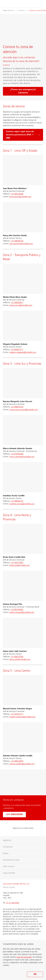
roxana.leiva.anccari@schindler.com (24, 410)
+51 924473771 (17, 714)
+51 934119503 (17, 563)
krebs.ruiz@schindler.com (20, 565)
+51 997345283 (17, 610)
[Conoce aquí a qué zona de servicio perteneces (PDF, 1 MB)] (23, 135)
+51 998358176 (17, 241)
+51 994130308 (17, 194)
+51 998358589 (14, 815)
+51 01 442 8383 (13, 903)
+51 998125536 (17, 657)
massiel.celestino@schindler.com (22, 717)
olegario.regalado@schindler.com (23, 352)
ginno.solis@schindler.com (20, 659)
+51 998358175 (17, 501)
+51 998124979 (17, 761)
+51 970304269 (17, 454)
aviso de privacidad (24, 957)
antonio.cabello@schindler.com (22, 764)
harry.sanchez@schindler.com (21, 244)
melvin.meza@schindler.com (21, 305)
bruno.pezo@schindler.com (20, 197)
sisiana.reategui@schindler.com (22, 612)
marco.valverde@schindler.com (22, 457)
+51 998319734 (17, 407)
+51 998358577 (17, 303)
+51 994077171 (17, 350)
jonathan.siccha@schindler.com (22, 504)
